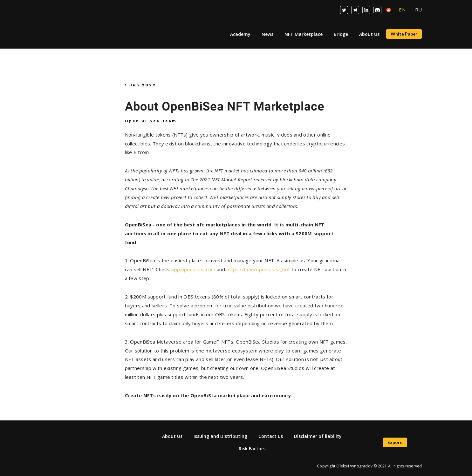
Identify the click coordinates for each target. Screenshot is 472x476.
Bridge (341, 34)
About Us (369, 34)
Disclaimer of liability (318, 436)
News (267, 34)
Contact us (271, 436)
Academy (240, 34)
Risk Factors (252, 449)
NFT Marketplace (304, 34)
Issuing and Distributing (220, 436)
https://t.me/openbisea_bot (259, 269)
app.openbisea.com (193, 269)
